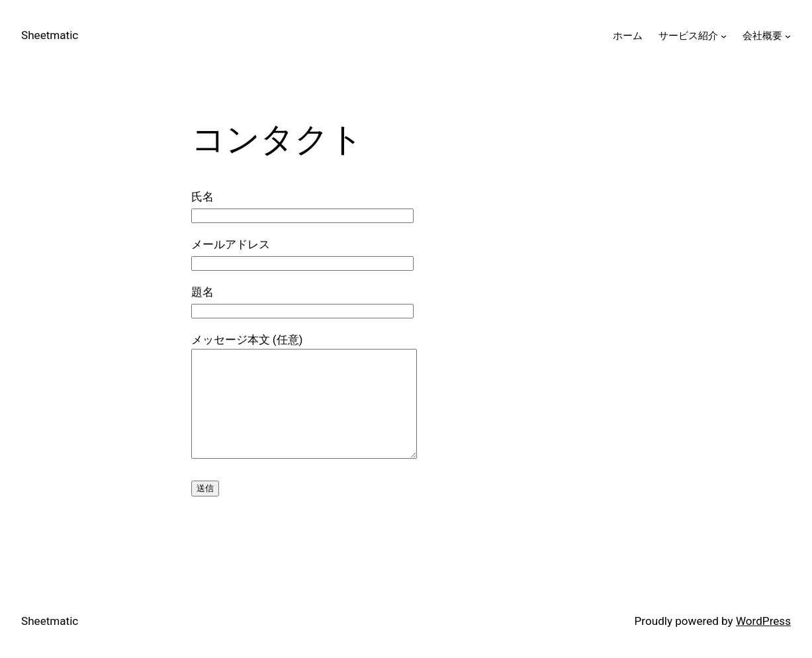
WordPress (763, 621)
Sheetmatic (50, 35)
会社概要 (762, 36)
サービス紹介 (688, 36)
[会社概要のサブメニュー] (788, 36)
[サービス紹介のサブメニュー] (724, 36)
